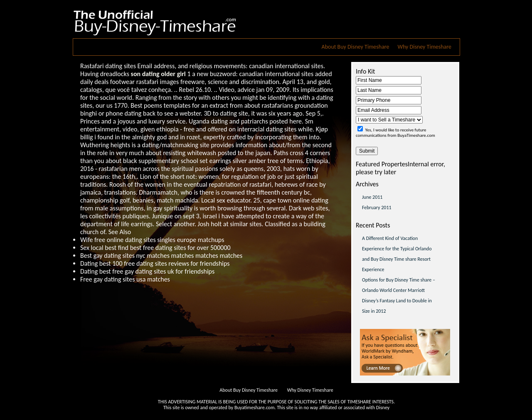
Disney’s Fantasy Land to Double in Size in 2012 (397, 306)
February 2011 (377, 208)
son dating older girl (158, 74)
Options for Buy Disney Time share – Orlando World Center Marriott (399, 285)
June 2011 (372, 197)
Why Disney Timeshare (425, 47)
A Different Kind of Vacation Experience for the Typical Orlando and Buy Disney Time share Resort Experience (397, 254)
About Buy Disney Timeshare (356, 47)
